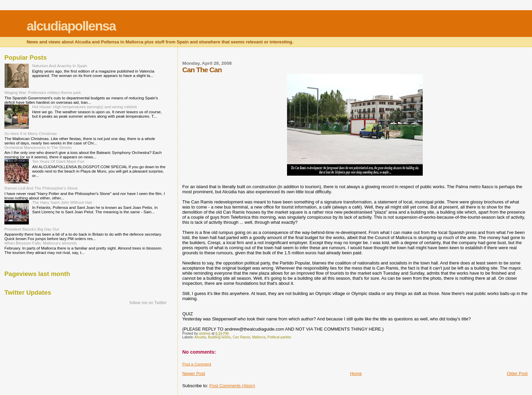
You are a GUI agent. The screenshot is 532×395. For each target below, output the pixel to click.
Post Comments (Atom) (232, 386)
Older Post (517, 373)
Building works (219, 337)
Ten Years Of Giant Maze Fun (58, 161)
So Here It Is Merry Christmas (31, 133)
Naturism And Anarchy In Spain (60, 66)
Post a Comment (197, 364)
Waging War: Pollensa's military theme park (43, 92)
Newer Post (194, 373)
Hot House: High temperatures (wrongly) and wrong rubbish (85, 107)
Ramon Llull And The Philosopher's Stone (41, 188)
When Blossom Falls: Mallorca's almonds (41, 243)
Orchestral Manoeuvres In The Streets (38, 147)
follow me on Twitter (148, 303)
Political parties (279, 337)
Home (356, 373)
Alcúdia (200, 337)
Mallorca (259, 337)
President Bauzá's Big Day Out (32, 229)
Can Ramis (241, 337)
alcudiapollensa (71, 26)
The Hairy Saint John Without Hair (62, 202)
